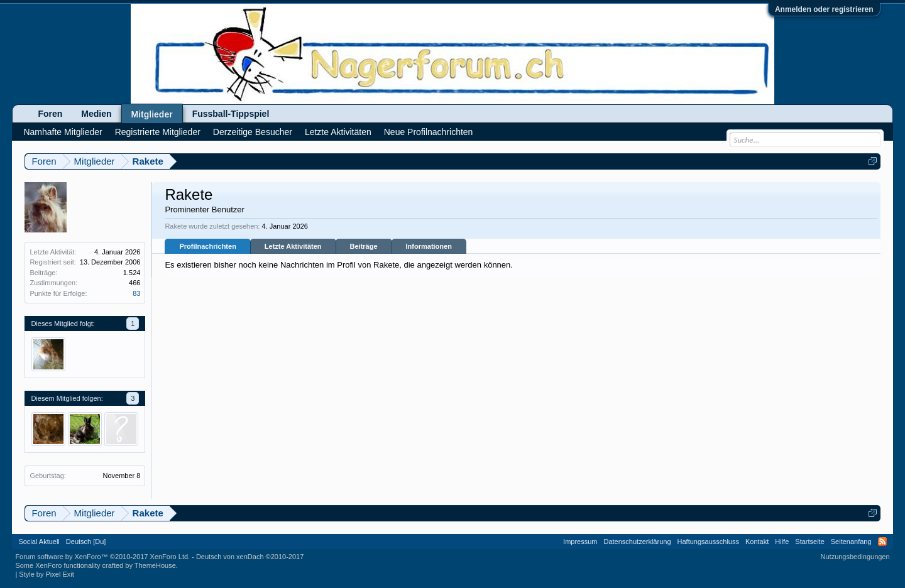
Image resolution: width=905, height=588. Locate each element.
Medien (96, 114)
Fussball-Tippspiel (231, 114)
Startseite (809, 542)
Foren (50, 114)
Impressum (580, 542)
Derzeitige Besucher (253, 132)
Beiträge (364, 246)
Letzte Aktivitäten (293, 246)
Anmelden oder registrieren (824, 9)
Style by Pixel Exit (46, 574)
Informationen (429, 246)
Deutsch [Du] (86, 542)
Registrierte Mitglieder (158, 132)
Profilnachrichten (207, 246)
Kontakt (757, 542)
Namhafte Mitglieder (63, 132)
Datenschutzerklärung (638, 542)
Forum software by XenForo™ (102, 557)
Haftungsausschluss (708, 542)
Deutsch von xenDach (250, 557)
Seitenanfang (851, 542)
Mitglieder (152, 114)
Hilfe (782, 542)
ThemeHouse (155, 565)
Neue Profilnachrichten (429, 132)
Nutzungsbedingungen (855, 557)
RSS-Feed (882, 542)
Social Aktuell (39, 542)
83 (136, 293)
